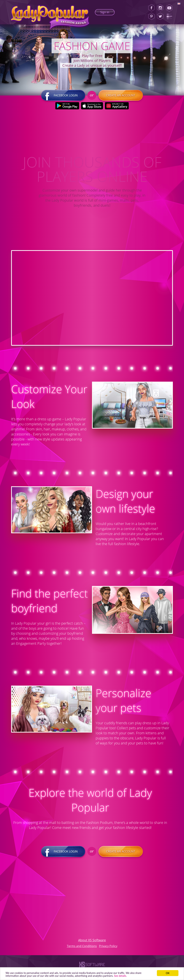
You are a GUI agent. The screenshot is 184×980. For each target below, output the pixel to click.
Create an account (121, 96)
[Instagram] (160, 8)
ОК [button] (168, 973)
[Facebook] (151, 8)
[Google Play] (67, 106)
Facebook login (63, 96)
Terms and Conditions (82, 947)
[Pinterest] (151, 16)
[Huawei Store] (117, 106)
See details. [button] (132, 976)
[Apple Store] (92, 106)
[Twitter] (160, 16)
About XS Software (92, 941)
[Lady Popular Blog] (170, 16)
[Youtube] (170, 8)
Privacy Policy (108, 947)
